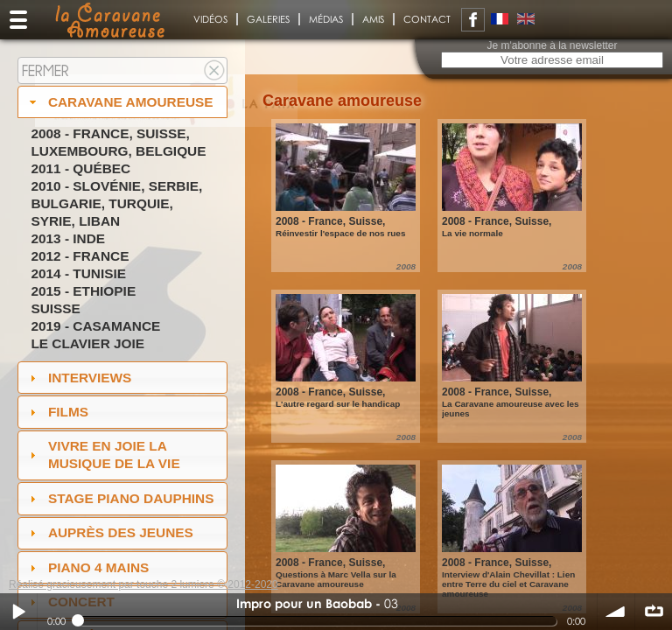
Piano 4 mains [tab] (87, 567)
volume (616, 612)
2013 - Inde (68, 238)
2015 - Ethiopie (83, 291)
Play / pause (18, 612)
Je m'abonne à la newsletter (552, 45)
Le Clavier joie (87, 343)
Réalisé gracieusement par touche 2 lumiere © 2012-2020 (143, 584)
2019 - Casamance (95, 326)
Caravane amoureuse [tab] (119, 102)
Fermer (45, 70)
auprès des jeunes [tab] (109, 532)
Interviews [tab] (79, 378)
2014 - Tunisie (78, 273)
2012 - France (80, 256)
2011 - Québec (80, 168)
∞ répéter (654, 612)
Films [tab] (57, 412)
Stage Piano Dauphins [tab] (120, 498)
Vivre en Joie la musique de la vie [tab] (103, 455)
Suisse (55, 308)
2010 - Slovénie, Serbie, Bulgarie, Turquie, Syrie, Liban (116, 203)
